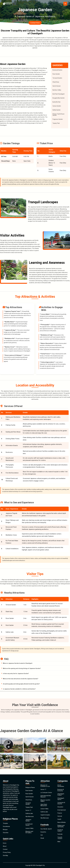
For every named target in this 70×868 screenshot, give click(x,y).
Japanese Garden (28, 820)
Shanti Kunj (56, 82)
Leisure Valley (29, 828)
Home (5, 843)
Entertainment (62, 810)
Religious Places (30, 787)
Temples (5, 823)
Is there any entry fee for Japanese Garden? (16, 674)
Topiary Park (56, 123)
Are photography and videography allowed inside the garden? (21, 684)
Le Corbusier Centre (29, 825)
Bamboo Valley (57, 90)
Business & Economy (61, 790)
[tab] (35, 663)
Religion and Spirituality (61, 826)
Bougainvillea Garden (59, 98)
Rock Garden (29, 791)
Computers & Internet (61, 803)
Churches (6, 833)
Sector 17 (28, 810)
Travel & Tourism (60, 838)
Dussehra (43, 832)
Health (59, 819)
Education (60, 807)
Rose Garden (56, 74)
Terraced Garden (57, 78)
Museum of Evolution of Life (45, 786)
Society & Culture (60, 830)
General (60, 816)
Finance (60, 813)
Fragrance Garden (58, 119)
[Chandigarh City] (8, 4)
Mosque (5, 830)
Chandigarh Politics (61, 794)
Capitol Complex (45, 815)
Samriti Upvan (57, 86)
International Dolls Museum (46, 796)
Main (59, 842)
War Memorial (30, 817)
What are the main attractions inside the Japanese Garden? (21, 679)
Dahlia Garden (57, 110)
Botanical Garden (57, 70)
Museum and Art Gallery (29, 832)
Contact (5, 849)
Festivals (60, 834)
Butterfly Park (56, 102)
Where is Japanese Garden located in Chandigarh (18, 663)
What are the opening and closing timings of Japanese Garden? (22, 668)
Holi (42, 835)
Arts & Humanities (61, 786)
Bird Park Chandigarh (59, 94)
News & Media (62, 822)
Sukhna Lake (29, 813)
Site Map (5, 855)
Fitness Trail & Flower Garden (58, 115)
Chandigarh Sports (61, 799)
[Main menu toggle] (65, 4)
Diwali (42, 838)
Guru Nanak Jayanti (46, 829)
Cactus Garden (57, 106)
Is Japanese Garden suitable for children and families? (19, 689)
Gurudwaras (6, 826)
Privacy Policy (7, 852)
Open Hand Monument (44, 805)
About (5, 846)
